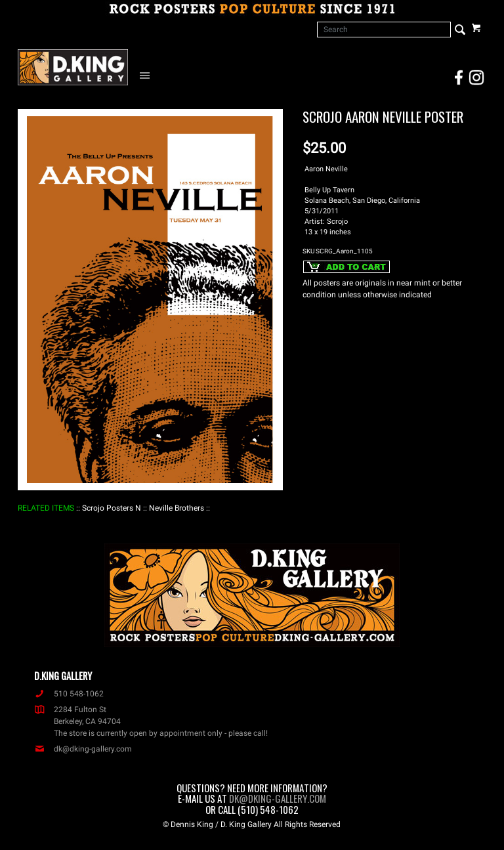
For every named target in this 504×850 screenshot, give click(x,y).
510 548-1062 (69, 694)
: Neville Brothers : (177, 508)
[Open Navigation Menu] (148, 75)
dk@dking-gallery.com (83, 749)
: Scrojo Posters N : (112, 508)
